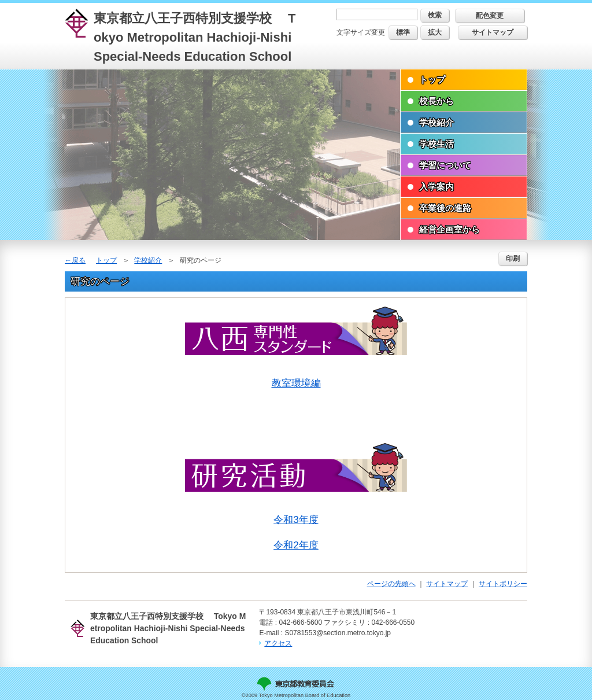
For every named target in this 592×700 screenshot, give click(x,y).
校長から (436, 101)
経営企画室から (449, 229)
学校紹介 (436, 122)
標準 (403, 32)
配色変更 (490, 16)
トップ (432, 80)
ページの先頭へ (391, 584)
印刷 (513, 259)
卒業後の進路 (445, 208)
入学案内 (436, 187)
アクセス (278, 643)
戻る (79, 260)
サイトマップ (493, 32)
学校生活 (436, 144)
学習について (445, 165)
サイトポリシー (503, 584)
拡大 (435, 32)
